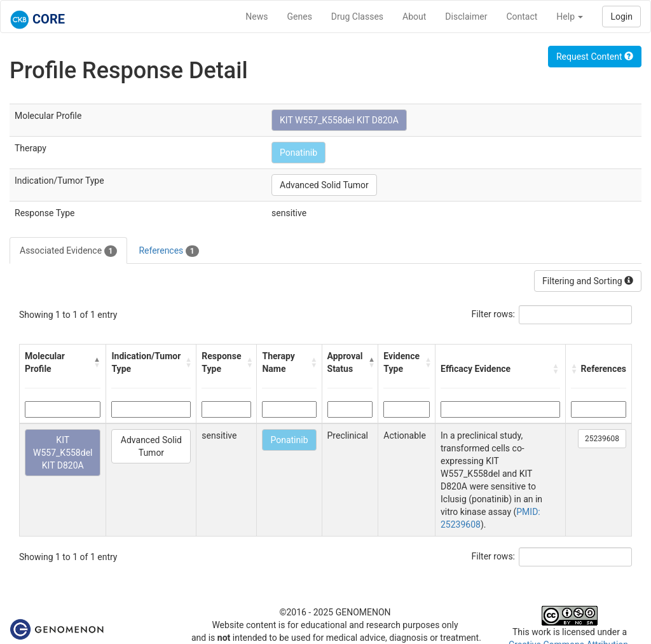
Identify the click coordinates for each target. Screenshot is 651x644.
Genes (300, 17)
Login (621, 17)
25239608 (602, 439)
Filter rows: (494, 314)
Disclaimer (466, 17)
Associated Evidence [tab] (68, 251)
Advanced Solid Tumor (324, 185)
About (414, 17)
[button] (97, 362)
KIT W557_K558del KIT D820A (339, 120)
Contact (522, 17)
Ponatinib (298, 153)
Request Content (595, 57)
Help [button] (570, 17)
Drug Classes (357, 17)
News (257, 17)
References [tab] (168, 251)
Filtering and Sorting (588, 281)
